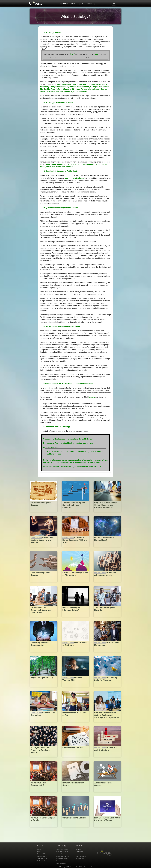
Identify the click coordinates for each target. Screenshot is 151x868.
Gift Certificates (41, 861)
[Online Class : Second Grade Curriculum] (44, 723)
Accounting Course (62, 852)
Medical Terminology (62, 849)
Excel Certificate (61, 863)
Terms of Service (81, 856)
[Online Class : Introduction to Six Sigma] (76, 653)
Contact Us (79, 854)
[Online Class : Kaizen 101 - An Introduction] (107, 758)
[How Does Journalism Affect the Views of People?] (107, 828)
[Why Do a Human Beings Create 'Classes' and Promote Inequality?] (107, 513)
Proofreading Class (62, 859)
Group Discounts (42, 856)
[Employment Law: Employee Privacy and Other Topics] (44, 618)
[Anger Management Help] (44, 688)
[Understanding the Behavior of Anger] (76, 723)
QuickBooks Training (62, 856)
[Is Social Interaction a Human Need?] (107, 548)
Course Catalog (42, 854)
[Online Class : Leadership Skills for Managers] (107, 688)
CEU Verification (42, 859)
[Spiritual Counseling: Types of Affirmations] (76, 583)
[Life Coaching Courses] (76, 758)
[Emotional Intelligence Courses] (44, 513)
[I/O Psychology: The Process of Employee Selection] (44, 758)
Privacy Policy (80, 859)
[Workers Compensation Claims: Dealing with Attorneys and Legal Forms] (107, 723)
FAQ (38, 863)
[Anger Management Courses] (107, 793)
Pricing (39, 852)
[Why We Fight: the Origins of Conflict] (44, 828)
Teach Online (80, 852)
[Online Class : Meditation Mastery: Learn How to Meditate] (44, 548)
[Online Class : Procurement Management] (107, 653)
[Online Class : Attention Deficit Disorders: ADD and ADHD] (76, 548)
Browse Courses (68, 3)
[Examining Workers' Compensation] (44, 653)
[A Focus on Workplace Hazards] (107, 618)
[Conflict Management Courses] (44, 583)
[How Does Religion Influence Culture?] (76, 618)
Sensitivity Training (62, 861)
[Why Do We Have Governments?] (44, 793)
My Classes (87, 3)
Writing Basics (60, 854)
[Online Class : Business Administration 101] (107, 583)
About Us (78, 849)
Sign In (39, 849)
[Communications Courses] (76, 828)
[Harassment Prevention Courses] (76, 793)
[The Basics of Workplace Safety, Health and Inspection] (76, 513)
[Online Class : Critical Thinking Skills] (76, 688)
